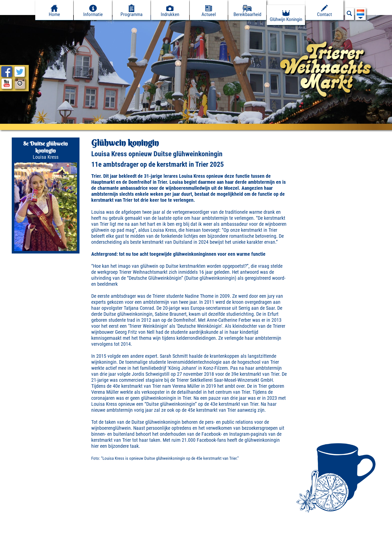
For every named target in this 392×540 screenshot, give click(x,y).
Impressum (14, 535)
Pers (67, 535)
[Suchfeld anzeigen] (349, 15)
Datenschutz (44, 535)
